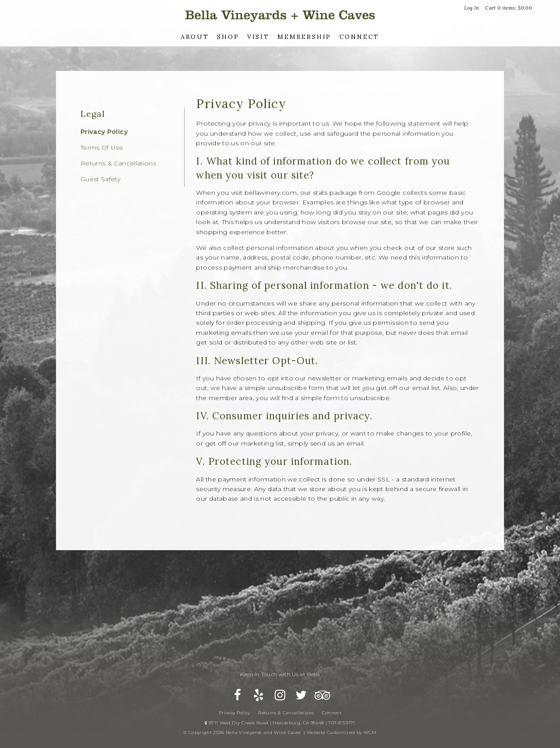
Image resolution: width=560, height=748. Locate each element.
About (195, 37)
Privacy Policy (104, 132)
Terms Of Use (102, 147)
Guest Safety (100, 179)
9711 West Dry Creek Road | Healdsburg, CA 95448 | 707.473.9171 (280, 723)
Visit (258, 37)
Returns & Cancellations (118, 163)
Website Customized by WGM (342, 732)
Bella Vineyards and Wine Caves (280, 15)
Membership (304, 37)
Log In (472, 8)
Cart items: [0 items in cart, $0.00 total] (509, 8)
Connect (360, 37)
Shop (228, 37)
